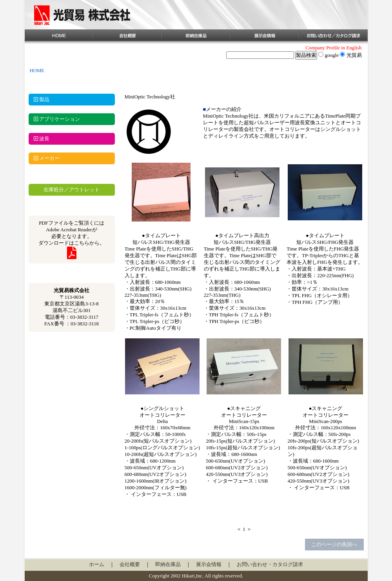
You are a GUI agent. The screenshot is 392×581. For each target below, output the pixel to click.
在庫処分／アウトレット (72, 190)
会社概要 (130, 565)
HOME (37, 71)
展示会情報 (209, 565)
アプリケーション (54, 119)
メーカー (44, 158)
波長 (39, 139)
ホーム (97, 565)
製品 (39, 100)
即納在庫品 (168, 565)
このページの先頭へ (334, 545)
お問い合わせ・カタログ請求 (270, 565)
